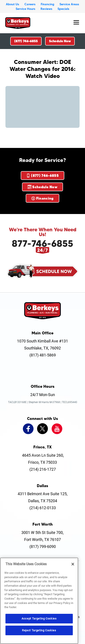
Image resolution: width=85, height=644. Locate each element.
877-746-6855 (42, 243)
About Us (13, 4)
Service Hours (25, 9)
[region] (39, 601)
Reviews (46, 9)
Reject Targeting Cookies (39, 630)
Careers (30, 4)
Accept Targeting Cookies (39, 619)
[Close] (73, 564)
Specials (63, 9)
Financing (48, 4)
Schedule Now (60, 41)
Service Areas (69, 4)
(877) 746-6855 (26, 41)
